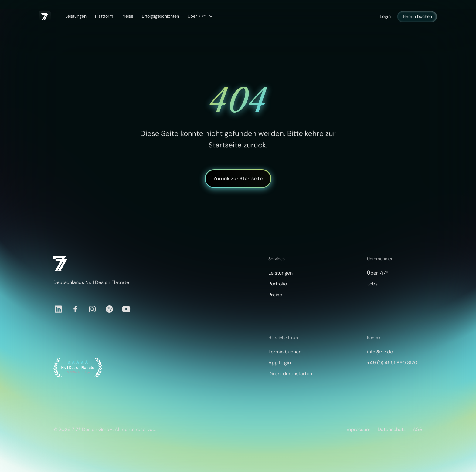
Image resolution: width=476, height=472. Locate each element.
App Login (280, 363)
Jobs (372, 284)
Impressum (358, 429)
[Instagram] (92, 309)
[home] (45, 16)
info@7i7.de (380, 352)
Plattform (104, 16)
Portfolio (278, 284)
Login (385, 16)
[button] (199, 16)
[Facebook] (75, 309)
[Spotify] (109, 309)
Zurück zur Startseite (238, 179)
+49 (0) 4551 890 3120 (392, 363)
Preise (127, 16)
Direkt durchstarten (290, 374)
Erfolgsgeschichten (160, 16)
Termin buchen (417, 16)
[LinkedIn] (58, 309)
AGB (418, 429)
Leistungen (76, 16)
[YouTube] (126, 309)
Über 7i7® (378, 273)
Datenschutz (392, 429)
